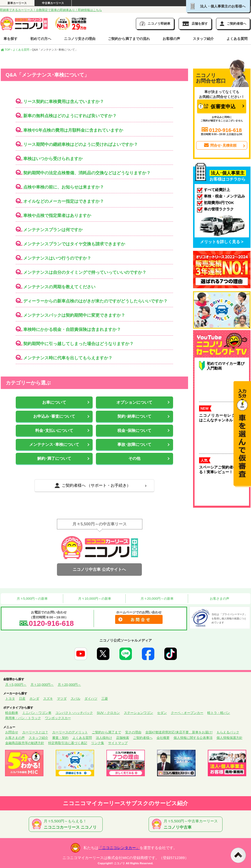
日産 (22, 699)
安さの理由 (133, 732)
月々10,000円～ (42, 685)
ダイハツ (91, 699)
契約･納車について (134, 416)
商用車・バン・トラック (23, 718)
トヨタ (10, 699)
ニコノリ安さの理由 (80, 39)
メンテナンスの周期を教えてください (59, 287)
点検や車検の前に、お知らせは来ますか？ (64, 187)
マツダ (62, 699)
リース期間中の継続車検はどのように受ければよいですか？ (81, 145)
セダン (162, 713)
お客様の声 (171, 39)
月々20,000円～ (69, 685)
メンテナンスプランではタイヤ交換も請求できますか (74, 244)
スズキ (48, 699)
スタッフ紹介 (203, 39)
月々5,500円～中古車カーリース (187, 824)
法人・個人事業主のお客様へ (218, 6)
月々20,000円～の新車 (157, 599)
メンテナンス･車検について (54, 444)
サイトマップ (118, 743)
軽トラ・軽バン (219, 713)
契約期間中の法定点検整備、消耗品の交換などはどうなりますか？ (87, 173)
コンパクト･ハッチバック (74, 713)
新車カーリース (17, 3)
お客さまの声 (219, 599)
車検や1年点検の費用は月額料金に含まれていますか (73, 130)
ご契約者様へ (143, 738)
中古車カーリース (53, 3)
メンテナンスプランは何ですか (53, 230)
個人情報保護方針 (230, 738)
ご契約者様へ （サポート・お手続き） (93, 485)
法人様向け (104, 738)
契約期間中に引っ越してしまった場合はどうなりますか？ (78, 344)
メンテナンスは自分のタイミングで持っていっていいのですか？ (85, 272)
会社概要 (163, 738)
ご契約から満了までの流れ (129, 39)
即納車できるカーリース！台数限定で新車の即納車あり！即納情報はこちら (51, 10)
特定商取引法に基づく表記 (68, 743)
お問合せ (12, 732)
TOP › (6, 50)
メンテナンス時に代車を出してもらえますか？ (68, 358)
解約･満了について (54, 458)
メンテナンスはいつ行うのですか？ (57, 258)
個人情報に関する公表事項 (193, 738)
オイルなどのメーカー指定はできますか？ (64, 201)
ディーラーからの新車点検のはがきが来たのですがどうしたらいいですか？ (95, 301)
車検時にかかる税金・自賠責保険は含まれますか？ (72, 330)
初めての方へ (41, 39)
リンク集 (98, 743)
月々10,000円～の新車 (94, 599)
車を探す (10, 39)
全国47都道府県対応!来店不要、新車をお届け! (179, 732)
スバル (76, 699)
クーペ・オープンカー (187, 713)
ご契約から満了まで (107, 732)
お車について (54, 402)
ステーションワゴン (138, 713)
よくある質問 (237, 39)
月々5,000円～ (16, 685)
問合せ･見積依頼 (220, 145)
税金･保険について (134, 431)
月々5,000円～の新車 (32, 599)
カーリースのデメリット (70, 732)
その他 (134, 458)
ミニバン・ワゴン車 (37, 713)
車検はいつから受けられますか (53, 159)
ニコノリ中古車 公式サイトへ (99, 569)
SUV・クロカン (109, 713)
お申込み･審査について (54, 416)
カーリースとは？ (35, 732)
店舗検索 (123, 738)
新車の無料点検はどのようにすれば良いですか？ (70, 116)
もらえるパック (228, 732)
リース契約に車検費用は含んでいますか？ (64, 102)
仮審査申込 (217, 106)
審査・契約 (60, 738)
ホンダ (34, 699)
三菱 (105, 699)
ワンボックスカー (58, 718)
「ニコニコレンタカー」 (119, 848)
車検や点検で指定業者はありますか (57, 216)
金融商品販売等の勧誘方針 (25, 743)
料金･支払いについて (54, 431)
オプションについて (134, 402)
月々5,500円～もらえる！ (67, 824)
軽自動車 (12, 713)
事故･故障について (134, 444)
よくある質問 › (22, 50)
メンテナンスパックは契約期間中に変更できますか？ (74, 315)
